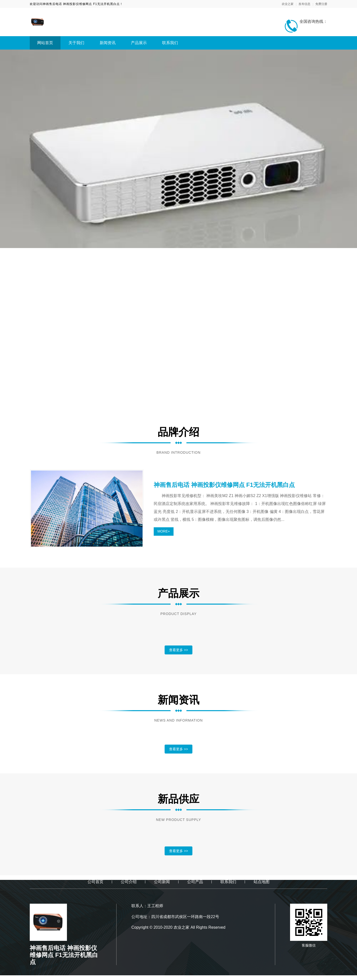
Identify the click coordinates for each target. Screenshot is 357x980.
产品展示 (139, 43)
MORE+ (164, 531)
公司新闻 (162, 882)
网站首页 (45, 43)
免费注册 (321, 4)
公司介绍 (129, 882)
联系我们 (170, 43)
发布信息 (304, 4)
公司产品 (195, 882)
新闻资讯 (108, 43)
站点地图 (262, 882)
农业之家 (288, 4)
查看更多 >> (178, 650)
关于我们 (76, 43)
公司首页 (95, 882)
